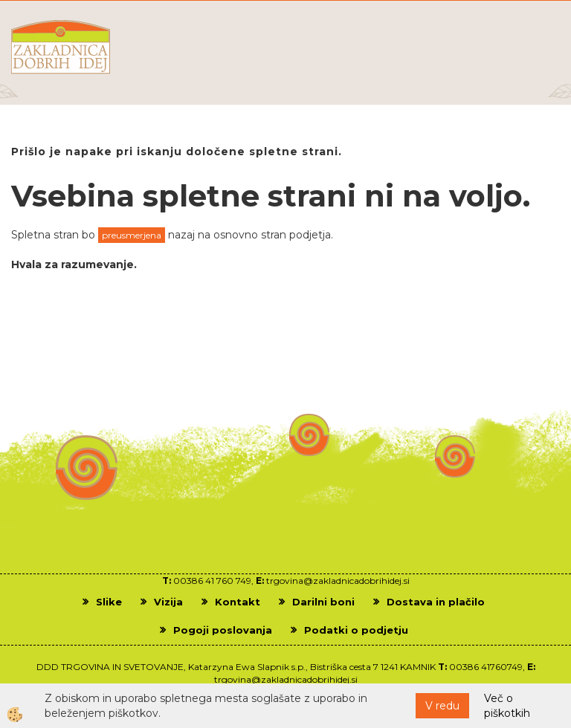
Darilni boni (323, 602)
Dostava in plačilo (436, 602)
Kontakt (238, 602)
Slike (109, 602)
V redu (442, 706)
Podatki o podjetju (356, 630)
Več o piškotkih (507, 706)
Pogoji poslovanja (223, 630)
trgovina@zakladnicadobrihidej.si (338, 581)
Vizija (168, 602)
